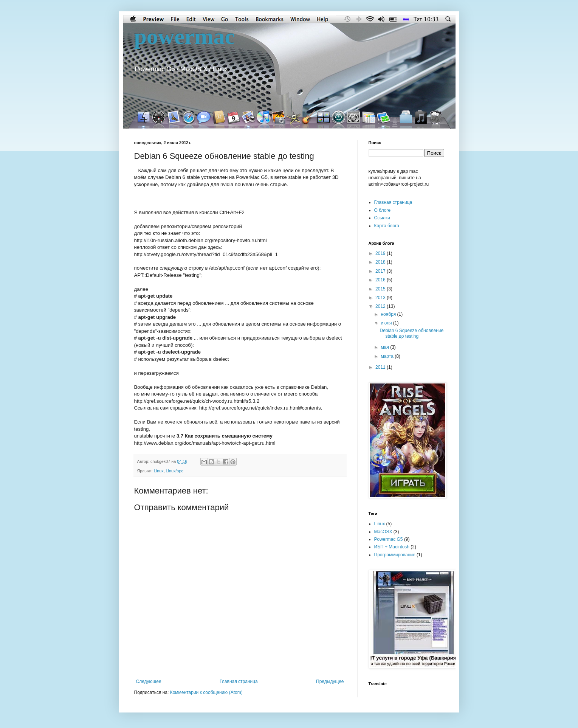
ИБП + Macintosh (392, 547)
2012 (381, 306)
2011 (381, 367)
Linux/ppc (175, 471)
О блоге (383, 210)
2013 (381, 298)
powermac (185, 36)
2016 (381, 280)
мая (385, 347)
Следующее (149, 681)
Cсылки (382, 218)
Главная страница (239, 681)
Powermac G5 (389, 539)
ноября (389, 314)
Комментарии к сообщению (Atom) (206, 692)
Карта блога (387, 226)
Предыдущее (330, 681)
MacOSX (383, 532)
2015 (381, 289)
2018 (381, 262)
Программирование (395, 555)
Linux (159, 471)
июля (387, 323)
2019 (381, 253)
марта (388, 356)
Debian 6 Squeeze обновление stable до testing (411, 333)
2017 (381, 271)
